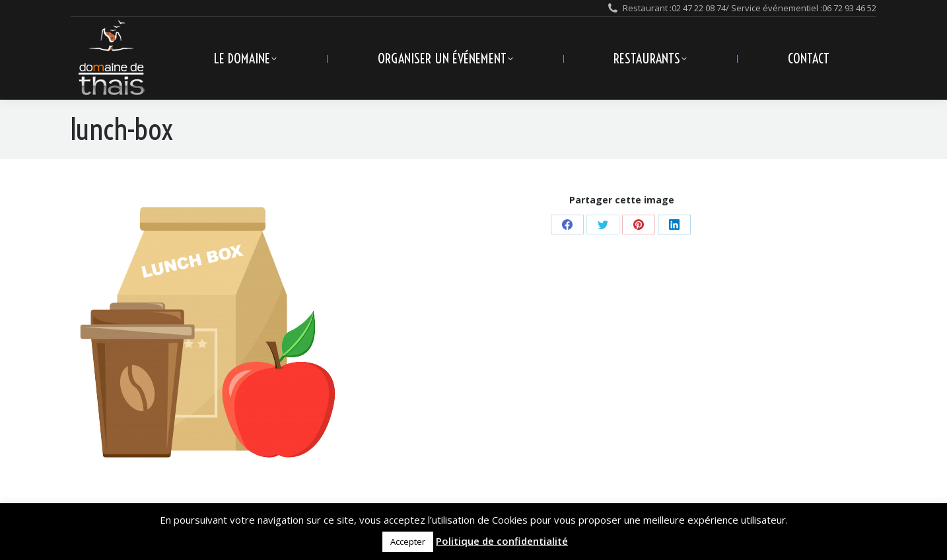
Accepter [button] (408, 542)
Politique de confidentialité (502, 541)
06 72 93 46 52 (849, 8)
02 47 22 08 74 (699, 8)
